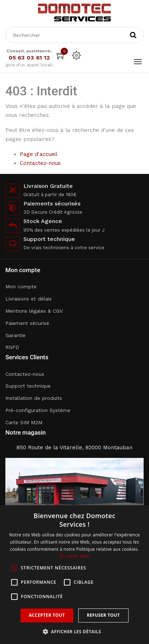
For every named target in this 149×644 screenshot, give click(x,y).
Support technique (28, 386)
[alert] (74, 575)
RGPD (12, 347)
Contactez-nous (40, 163)
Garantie (15, 335)
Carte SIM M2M (24, 422)
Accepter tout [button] (47, 615)
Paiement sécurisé (27, 323)
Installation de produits (34, 398)
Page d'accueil (39, 154)
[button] (75, 632)
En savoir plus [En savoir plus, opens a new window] (74, 556)
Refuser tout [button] (103, 615)
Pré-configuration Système (38, 410)
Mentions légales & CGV (34, 311)
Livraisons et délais (29, 299)
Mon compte (21, 287)
